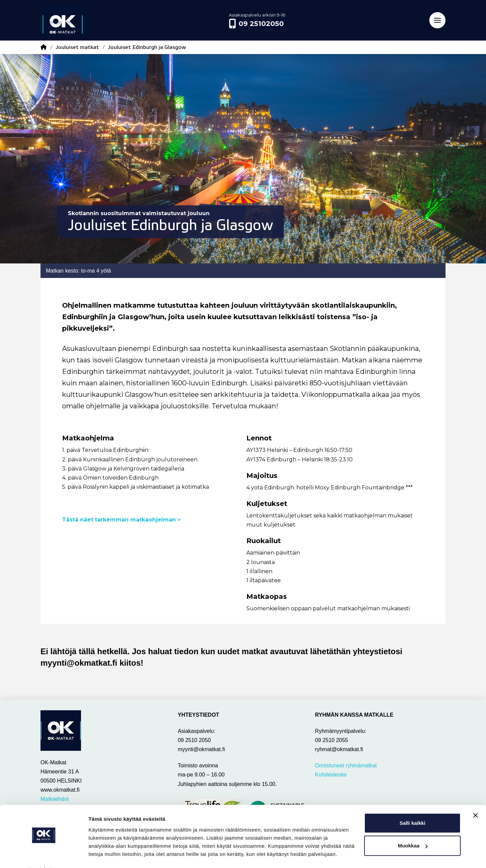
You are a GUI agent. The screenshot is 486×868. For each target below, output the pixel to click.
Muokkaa (413, 828)
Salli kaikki (413, 805)
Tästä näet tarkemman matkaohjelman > (122, 520)
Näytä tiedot (103, 855)
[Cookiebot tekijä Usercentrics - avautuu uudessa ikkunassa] (44, 855)
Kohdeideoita (331, 775)
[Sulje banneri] (476, 798)
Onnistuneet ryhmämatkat (346, 765)
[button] (437, 20)
